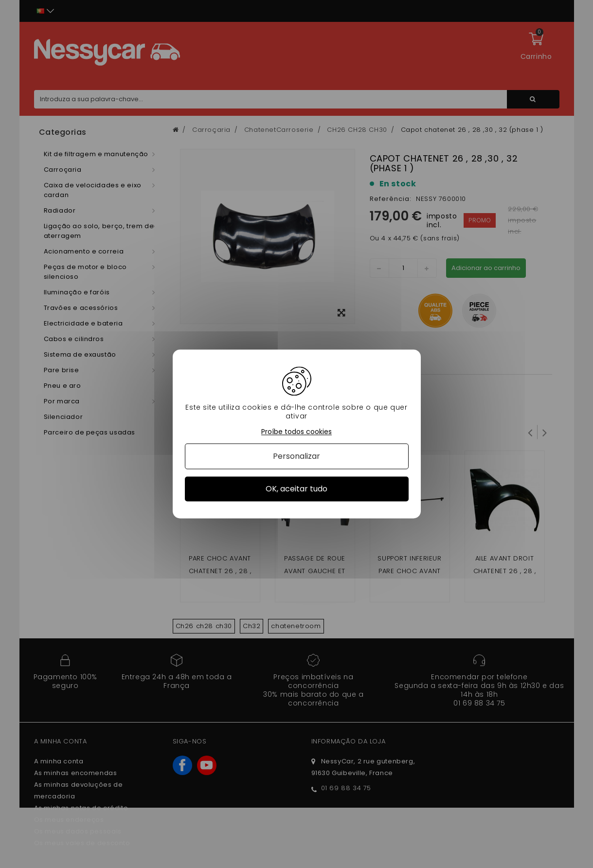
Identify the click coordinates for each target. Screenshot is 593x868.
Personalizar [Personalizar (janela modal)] (296, 456)
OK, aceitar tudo (296, 489)
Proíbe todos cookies (296, 432)
